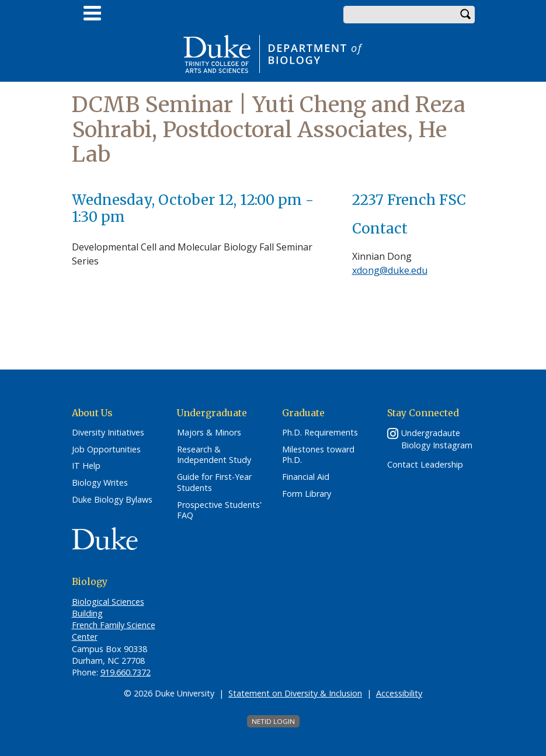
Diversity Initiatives (108, 433)
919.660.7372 (126, 672)
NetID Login (273, 721)
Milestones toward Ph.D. (318, 455)
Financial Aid (306, 477)
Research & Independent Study (214, 455)
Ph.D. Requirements (320, 433)
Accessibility (399, 693)
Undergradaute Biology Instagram (437, 439)
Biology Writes (100, 483)
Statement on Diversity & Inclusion (295, 693)
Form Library (307, 494)
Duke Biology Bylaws (112, 500)
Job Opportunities (106, 450)
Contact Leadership (425, 465)
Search (466, 15)
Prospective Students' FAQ (219, 511)
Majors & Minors (209, 433)
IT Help (86, 466)
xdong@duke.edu (390, 270)
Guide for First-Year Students (214, 482)
